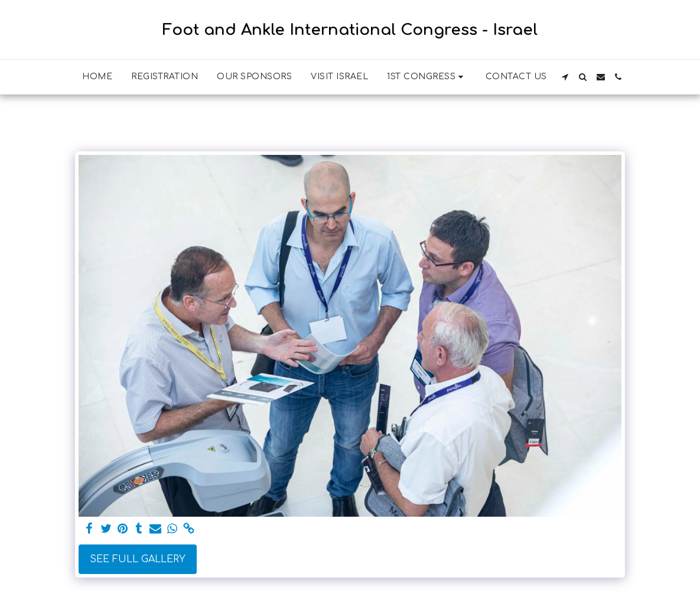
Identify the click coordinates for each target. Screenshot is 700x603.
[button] (427, 77)
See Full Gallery (138, 559)
